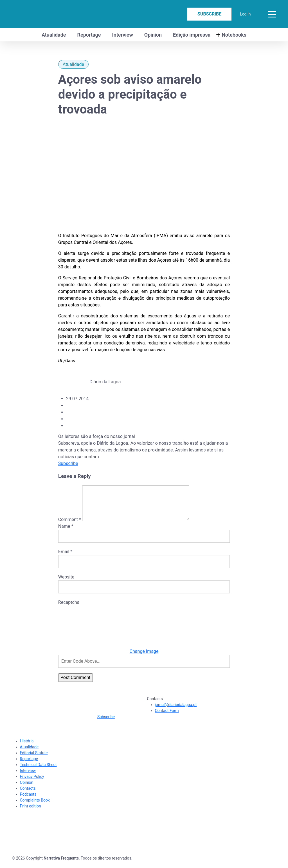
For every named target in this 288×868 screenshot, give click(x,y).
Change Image (144, 658)
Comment (70, 526)
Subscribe (209, 14)
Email (65, 558)
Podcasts (28, 801)
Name (66, 533)
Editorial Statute (34, 760)
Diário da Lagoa (105, 382)
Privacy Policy (32, 783)
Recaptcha (69, 609)
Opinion (153, 35)
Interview (123, 35)
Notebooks (234, 35)
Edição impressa (192, 35)
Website (66, 584)
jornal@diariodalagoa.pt (176, 711)
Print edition (31, 813)
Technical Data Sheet (38, 771)
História (27, 748)
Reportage (89, 35)
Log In (245, 14)
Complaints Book (35, 807)
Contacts (28, 795)
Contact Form (167, 717)
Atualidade (54, 35)
